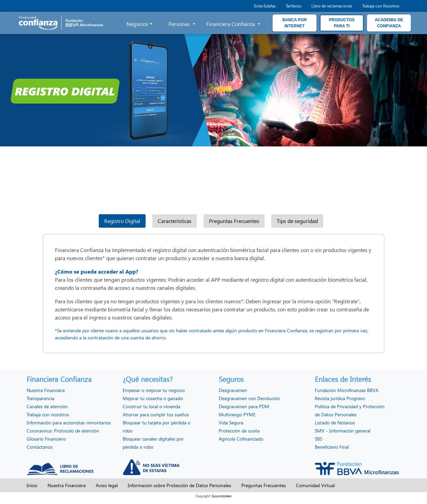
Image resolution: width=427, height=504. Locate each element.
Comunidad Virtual (315, 485)
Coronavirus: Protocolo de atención (63, 431)
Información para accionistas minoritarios (69, 423)
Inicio (32, 485)
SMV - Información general (343, 431)
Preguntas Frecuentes (264, 485)
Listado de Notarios (335, 423)
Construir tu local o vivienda (151, 406)
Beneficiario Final (332, 447)
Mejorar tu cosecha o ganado (153, 398)
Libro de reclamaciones (332, 6)
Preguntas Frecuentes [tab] (234, 221)
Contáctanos (40, 447)
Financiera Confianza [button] (231, 24)
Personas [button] (180, 24)
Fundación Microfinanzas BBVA (347, 390)
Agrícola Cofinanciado (241, 439)
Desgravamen (233, 390)
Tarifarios (294, 6)
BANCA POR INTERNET (295, 23)
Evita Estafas (265, 6)
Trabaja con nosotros (48, 414)
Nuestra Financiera (46, 390)
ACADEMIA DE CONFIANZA (389, 23)
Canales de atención (47, 406)
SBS (318, 439)
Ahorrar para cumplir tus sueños (156, 414)
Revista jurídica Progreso (340, 398)
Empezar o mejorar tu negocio (154, 390)
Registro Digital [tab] (122, 221)
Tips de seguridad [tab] (297, 221)
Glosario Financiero (46, 439)
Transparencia (40, 398)
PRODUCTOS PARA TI (342, 23)
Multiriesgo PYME (237, 414)
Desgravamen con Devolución (249, 398)
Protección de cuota (239, 431)
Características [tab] (175, 221)
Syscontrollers (222, 496)
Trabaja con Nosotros (381, 6)
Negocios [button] (137, 24)
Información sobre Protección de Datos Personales (179, 485)
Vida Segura (231, 423)
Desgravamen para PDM (244, 406)
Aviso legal (107, 485)
